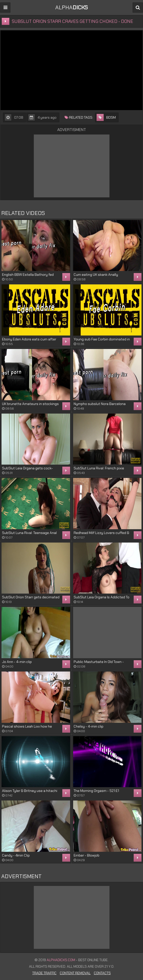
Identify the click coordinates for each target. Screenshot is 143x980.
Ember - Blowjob (87, 855)
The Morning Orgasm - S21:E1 (96, 791)
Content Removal (75, 973)
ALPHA (71, 7)
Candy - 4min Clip (16, 855)
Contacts (102, 973)
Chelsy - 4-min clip (89, 726)
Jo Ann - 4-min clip (17, 662)
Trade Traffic (44, 973)
